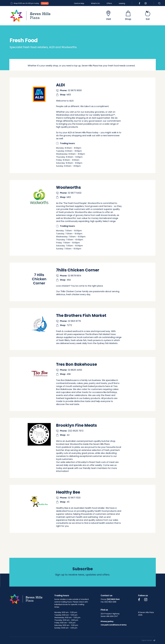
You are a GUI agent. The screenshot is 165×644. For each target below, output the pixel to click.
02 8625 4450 (75, 370)
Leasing (122, 3)
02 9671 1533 (74, 498)
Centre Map (79, 3)
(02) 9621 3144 (113, 599)
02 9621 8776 (74, 321)
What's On (95, 3)
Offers (109, 3)
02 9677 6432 (75, 193)
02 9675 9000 (75, 90)
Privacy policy (107, 621)
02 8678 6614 (75, 276)
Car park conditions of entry (114, 625)
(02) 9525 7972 (76, 431)
